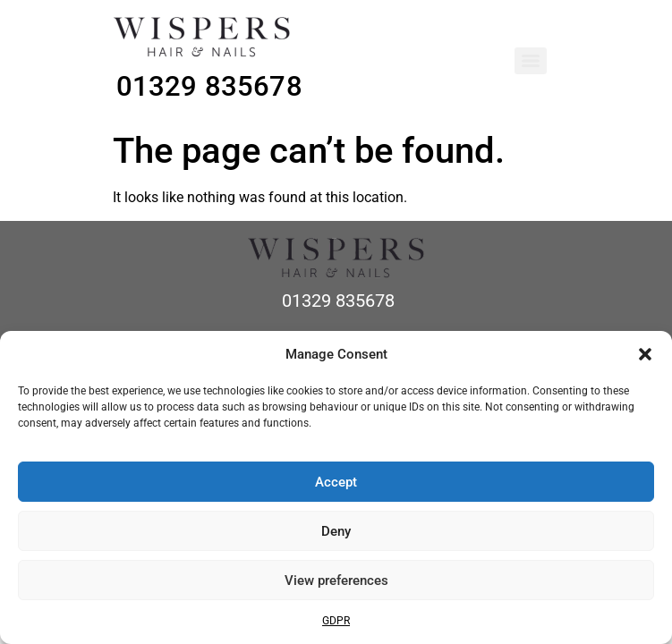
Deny (336, 531)
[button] (645, 354)
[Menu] (531, 61)
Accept (336, 482)
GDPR (336, 621)
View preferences (336, 580)
